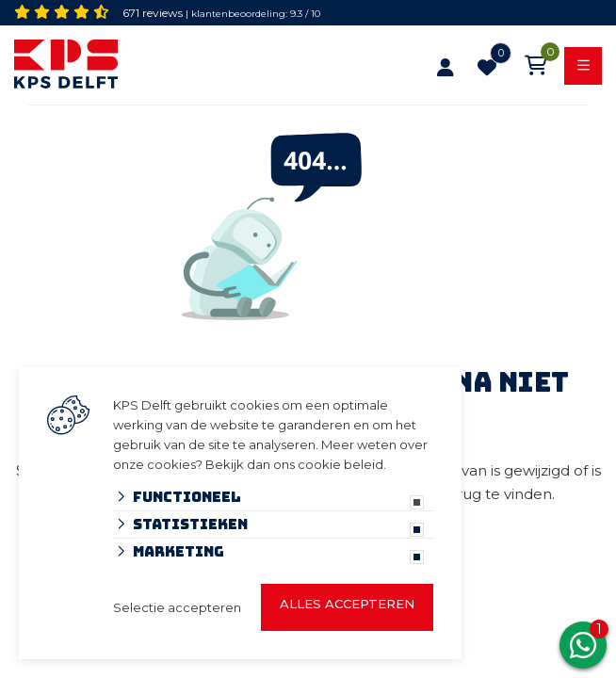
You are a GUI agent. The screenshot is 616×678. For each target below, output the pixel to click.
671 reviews (153, 13)
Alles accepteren (347, 604)
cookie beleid (340, 464)
